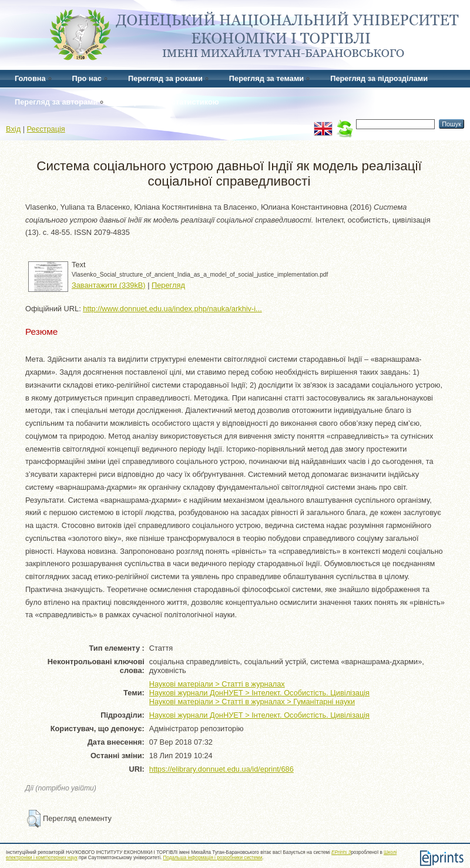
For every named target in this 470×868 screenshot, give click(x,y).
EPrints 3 (341, 852)
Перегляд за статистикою (171, 102)
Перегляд (168, 285)
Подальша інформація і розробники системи (213, 858)
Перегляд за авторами (56, 102)
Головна (30, 78)
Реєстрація (46, 129)
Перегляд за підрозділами (379, 78)
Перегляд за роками (165, 78)
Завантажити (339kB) (109, 285)
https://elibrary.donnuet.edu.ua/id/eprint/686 (221, 769)
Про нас (87, 78)
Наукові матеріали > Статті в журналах (217, 684)
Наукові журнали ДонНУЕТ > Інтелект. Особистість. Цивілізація (259, 693)
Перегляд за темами (266, 78)
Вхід (13, 129)
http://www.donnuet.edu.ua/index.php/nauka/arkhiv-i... (172, 309)
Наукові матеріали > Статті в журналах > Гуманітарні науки (252, 702)
